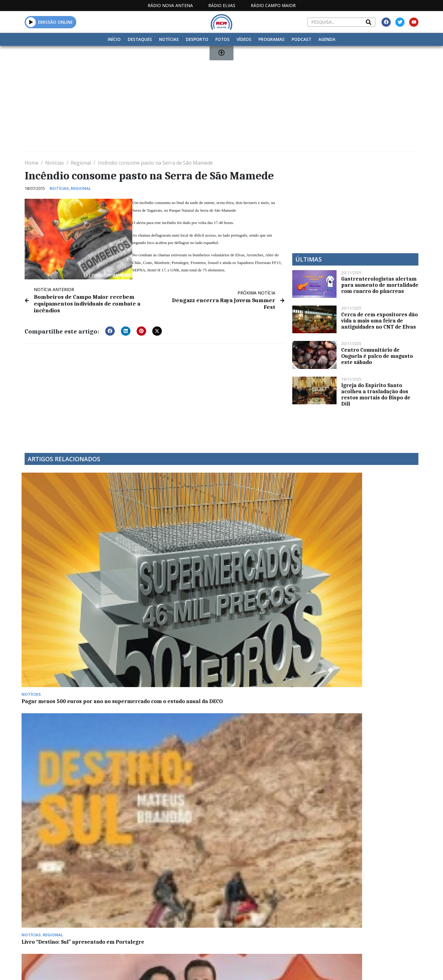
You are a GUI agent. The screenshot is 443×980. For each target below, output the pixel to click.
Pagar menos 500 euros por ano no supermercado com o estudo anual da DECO (69, 550)
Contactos (304, 915)
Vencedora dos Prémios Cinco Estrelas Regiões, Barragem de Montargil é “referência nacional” (269, 550)
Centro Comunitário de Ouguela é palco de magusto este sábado (377, 356)
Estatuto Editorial (210, 915)
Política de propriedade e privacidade (374, 915)
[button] (110, 329)
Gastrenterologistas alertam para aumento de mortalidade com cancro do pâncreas (380, 285)
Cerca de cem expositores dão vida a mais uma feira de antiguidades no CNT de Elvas (379, 321)
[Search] (369, 22)
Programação (262, 915)
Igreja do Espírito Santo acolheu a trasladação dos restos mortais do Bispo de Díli (376, 394)
